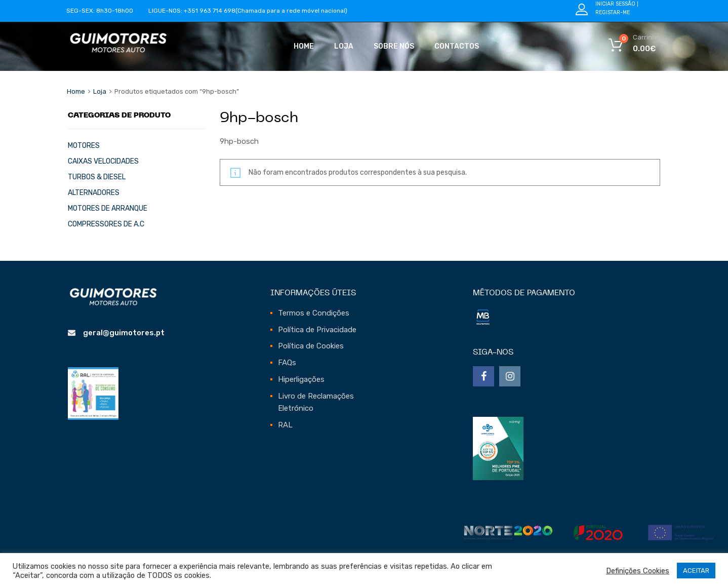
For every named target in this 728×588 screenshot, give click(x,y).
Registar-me (613, 12)
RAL (285, 425)
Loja (344, 46)
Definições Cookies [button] (638, 571)
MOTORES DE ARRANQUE (108, 208)
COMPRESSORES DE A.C (106, 224)
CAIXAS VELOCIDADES (103, 161)
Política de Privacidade (317, 330)
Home (304, 46)
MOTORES (84, 145)
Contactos (457, 46)
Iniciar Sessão (615, 4)
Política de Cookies (311, 346)
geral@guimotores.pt (124, 333)
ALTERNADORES (94, 192)
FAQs (287, 363)
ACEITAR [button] (696, 571)
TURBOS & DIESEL (97, 177)
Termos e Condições (314, 313)
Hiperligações (301, 379)
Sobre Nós (394, 46)
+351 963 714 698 (210, 11)
